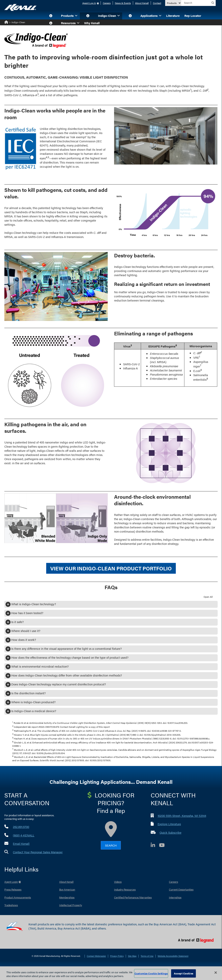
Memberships (67, 897)
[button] (51, 16)
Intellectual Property (71, 905)
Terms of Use (147, 956)
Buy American (67, 889)
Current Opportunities (181, 889)
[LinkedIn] (155, 846)
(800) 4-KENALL (24, 835)
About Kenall (142, 3)
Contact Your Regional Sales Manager (38, 852)
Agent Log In (89, 3)
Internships (175, 897)
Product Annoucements (18, 897)
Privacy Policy (117, 956)
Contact (157, 3)
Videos (118, 882)
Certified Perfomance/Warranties (133, 897)
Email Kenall (21, 843)
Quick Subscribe (171, 832)
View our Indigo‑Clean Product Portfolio (111, 568)
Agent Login (11, 882)
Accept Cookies (184, 973)
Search (111, 845)
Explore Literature (169, 824)
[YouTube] (164, 846)
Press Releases (13, 889)
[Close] (216, 973)
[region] (111, 973)
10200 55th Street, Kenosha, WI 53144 (182, 816)
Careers (107, 3)
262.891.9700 (21, 827)
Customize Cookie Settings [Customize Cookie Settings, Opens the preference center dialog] (151, 973)
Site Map (132, 956)
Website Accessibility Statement (173, 956)
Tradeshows (11, 905)
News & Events (123, 3)
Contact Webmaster (96, 956)
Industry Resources (125, 889)
